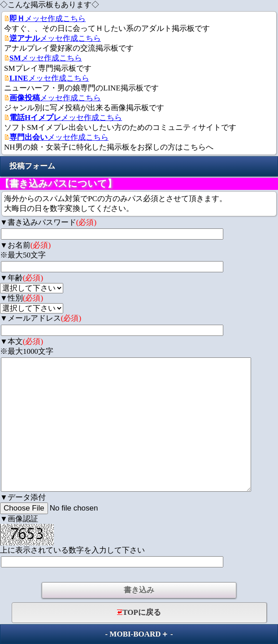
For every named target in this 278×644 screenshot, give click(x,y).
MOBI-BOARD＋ (139, 634)
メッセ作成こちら (48, 19)
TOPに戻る (139, 612)
